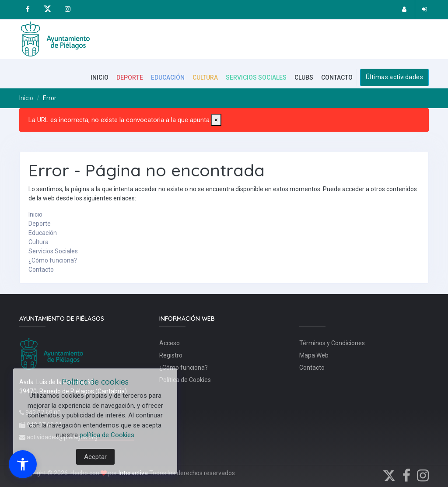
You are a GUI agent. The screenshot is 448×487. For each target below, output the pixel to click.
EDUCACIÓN (168, 77)
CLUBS (304, 77)
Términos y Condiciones (332, 343)
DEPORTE (130, 77)
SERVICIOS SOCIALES (256, 77)
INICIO (100, 77)
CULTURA (205, 77)
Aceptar (95, 457)
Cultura (38, 242)
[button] (23, 464)
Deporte (40, 224)
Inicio (26, 98)
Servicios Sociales (53, 251)
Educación (43, 233)
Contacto (41, 270)
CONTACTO (337, 77)
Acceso (170, 343)
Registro (171, 355)
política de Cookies (107, 435)
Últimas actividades (394, 77)
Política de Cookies (185, 380)
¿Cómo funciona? (53, 260)
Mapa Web (314, 355)
